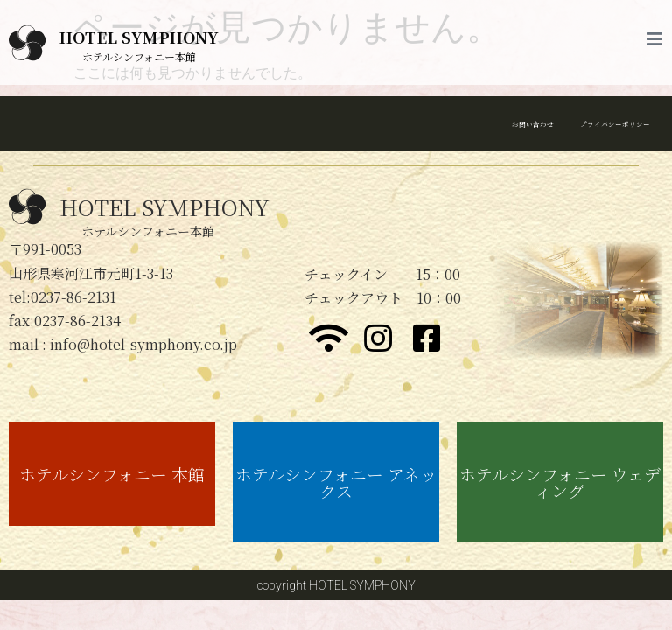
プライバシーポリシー (584, 123)
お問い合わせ (451, 123)
